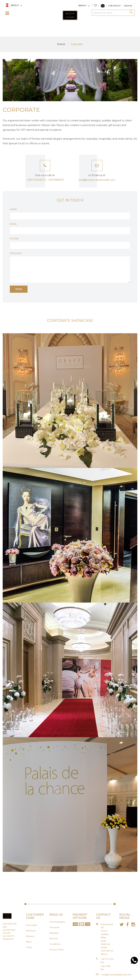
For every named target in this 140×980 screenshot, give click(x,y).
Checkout (114, 6)
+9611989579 (56, 180)
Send (19, 289)
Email (13, 224)
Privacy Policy (57, 950)
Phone (14, 239)
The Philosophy (57, 922)
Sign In (128, 6)
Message (16, 253)
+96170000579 (36, 180)
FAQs (29, 947)
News (29, 942)
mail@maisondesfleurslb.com (116, 975)
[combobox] (110, 13)
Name (13, 209)
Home (61, 44)
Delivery (30, 936)
